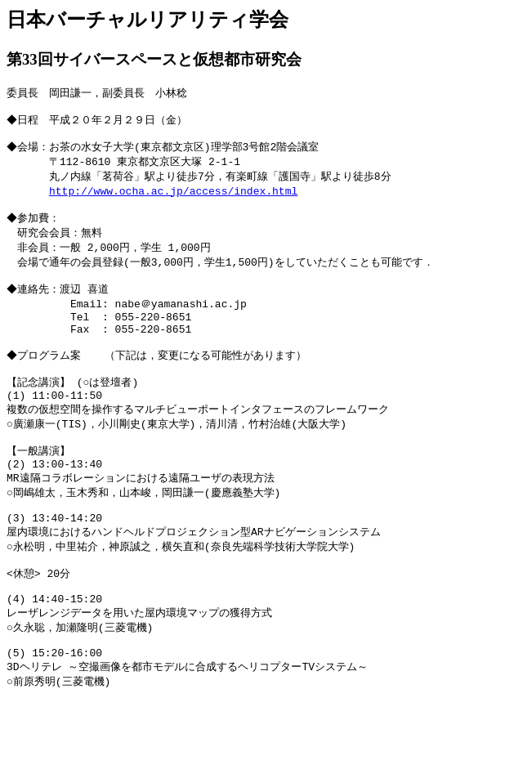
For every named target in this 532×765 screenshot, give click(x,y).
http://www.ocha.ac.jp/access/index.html (173, 200)
